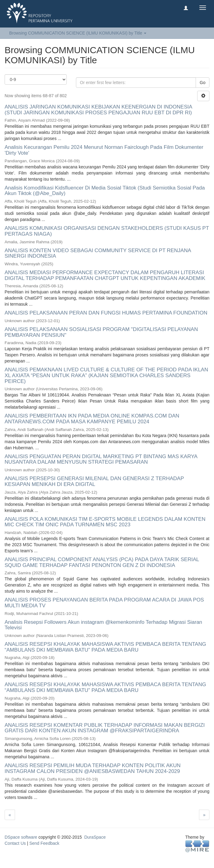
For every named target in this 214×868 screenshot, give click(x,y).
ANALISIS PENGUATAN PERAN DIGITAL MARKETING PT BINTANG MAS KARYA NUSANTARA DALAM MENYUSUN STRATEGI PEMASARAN (101, 459)
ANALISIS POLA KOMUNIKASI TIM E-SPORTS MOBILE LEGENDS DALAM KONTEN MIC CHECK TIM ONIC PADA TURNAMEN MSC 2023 (105, 522)
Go (203, 83)
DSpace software (21, 837)
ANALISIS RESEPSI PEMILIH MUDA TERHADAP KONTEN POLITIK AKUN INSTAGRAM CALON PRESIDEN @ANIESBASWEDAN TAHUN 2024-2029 (93, 768)
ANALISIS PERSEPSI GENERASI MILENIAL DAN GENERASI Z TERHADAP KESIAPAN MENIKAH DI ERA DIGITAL (94, 481)
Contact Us (15, 843)
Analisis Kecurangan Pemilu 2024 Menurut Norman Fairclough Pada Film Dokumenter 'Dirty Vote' (104, 150)
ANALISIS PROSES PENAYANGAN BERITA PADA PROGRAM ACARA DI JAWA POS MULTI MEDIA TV (104, 603)
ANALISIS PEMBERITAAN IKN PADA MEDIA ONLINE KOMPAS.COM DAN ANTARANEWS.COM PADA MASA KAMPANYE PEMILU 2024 (92, 419)
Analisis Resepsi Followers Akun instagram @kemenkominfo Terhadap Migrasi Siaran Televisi (103, 625)
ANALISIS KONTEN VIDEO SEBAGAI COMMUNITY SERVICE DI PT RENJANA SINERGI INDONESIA (98, 253)
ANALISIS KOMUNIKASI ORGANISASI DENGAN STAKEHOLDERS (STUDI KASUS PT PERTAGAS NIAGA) (107, 231)
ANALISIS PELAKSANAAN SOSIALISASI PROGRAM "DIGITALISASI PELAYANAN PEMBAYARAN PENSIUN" (101, 332)
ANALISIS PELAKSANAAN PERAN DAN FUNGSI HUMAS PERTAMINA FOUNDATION (106, 313)
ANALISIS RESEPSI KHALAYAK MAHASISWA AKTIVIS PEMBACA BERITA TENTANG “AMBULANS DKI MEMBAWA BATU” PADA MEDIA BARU (105, 647)
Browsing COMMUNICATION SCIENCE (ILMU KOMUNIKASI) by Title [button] (78, 33)
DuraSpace (95, 837)
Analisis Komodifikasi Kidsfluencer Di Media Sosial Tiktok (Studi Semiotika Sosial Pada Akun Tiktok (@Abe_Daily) (105, 191)
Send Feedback (44, 843)
